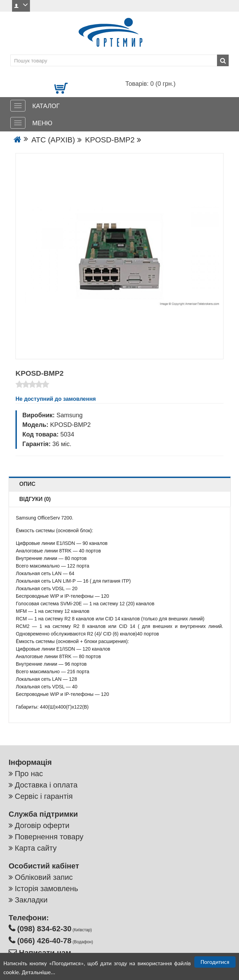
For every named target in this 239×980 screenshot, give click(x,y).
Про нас (29, 774)
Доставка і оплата (46, 785)
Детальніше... (38, 973)
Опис (27, 484)
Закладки (31, 900)
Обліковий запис (44, 877)
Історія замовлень (46, 889)
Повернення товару (49, 837)
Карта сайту (36, 848)
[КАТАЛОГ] (18, 106)
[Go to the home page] (18, 140)
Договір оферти (42, 825)
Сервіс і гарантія (44, 796)
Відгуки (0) (35, 499)
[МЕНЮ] (18, 123)
